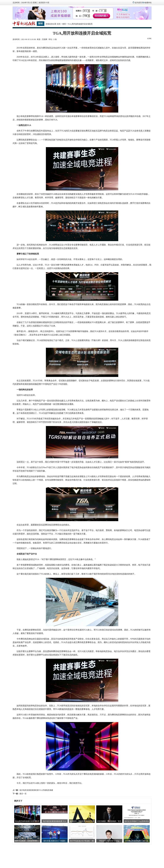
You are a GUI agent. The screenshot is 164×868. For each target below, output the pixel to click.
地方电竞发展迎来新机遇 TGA (55, 821)
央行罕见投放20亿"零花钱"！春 (82, 841)
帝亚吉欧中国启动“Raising (109, 841)
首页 (59, 24)
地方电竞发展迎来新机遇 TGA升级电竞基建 (36, 790)
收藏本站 (148, 3)
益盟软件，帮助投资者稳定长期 (82, 821)
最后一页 (23, 794)
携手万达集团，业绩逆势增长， (27, 841)
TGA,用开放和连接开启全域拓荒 (27, 821)
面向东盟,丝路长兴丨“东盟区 (54, 841)
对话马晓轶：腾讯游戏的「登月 (109, 821)
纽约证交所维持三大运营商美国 (137, 821)
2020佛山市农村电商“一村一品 (137, 841)
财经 (64, 24)
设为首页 (138, 3)
